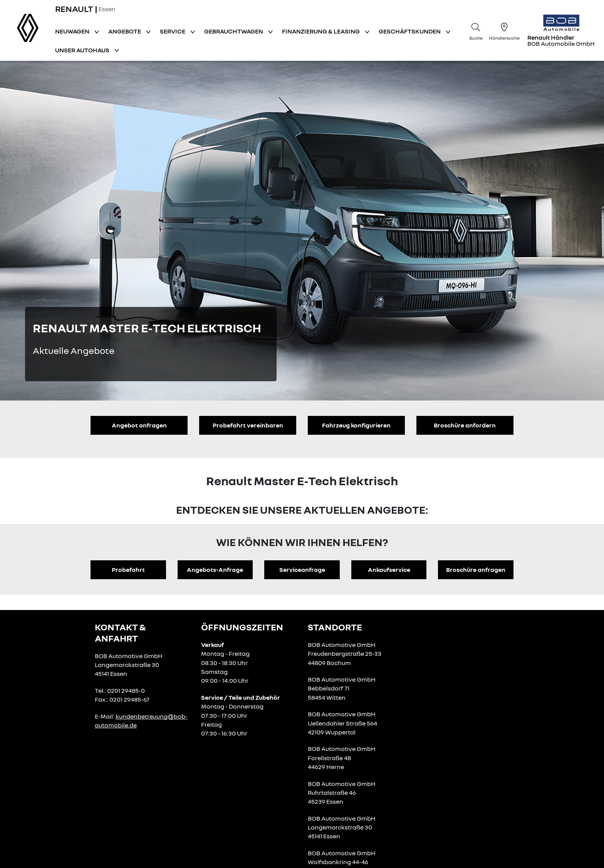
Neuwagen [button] (73, 31)
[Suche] (476, 30)
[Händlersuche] (504, 30)
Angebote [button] (125, 31)
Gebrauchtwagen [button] (234, 31)
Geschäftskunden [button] (410, 31)
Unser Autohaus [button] (83, 50)
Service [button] (173, 31)
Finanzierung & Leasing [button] (321, 31)
